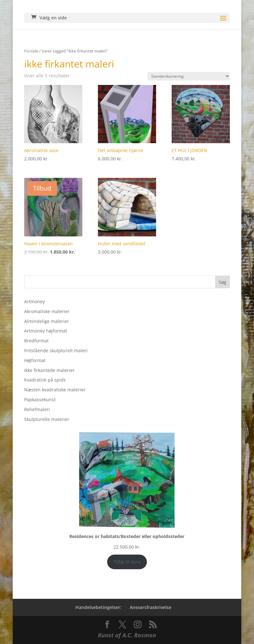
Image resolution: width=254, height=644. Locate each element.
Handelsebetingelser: (98, 607)
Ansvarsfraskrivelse (151, 607)
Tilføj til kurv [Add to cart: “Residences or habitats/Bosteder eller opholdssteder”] (127, 562)
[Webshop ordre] (189, 76)
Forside (31, 51)
